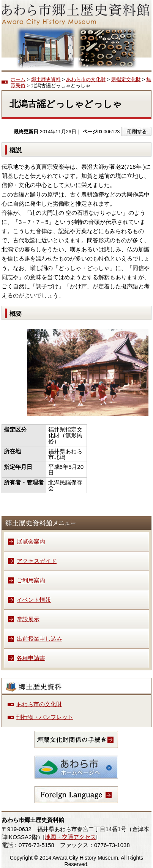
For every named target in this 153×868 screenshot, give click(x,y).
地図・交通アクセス (70, 837)
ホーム (18, 79)
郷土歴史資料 (46, 79)
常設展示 (28, 619)
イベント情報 (34, 600)
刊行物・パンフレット (45, 717)
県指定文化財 (126, 79)
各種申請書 (31, 658)
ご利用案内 (31, 580)
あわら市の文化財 (86, 79)
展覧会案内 (31, 541)
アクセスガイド (37, 561)
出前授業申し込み (39, 639)
